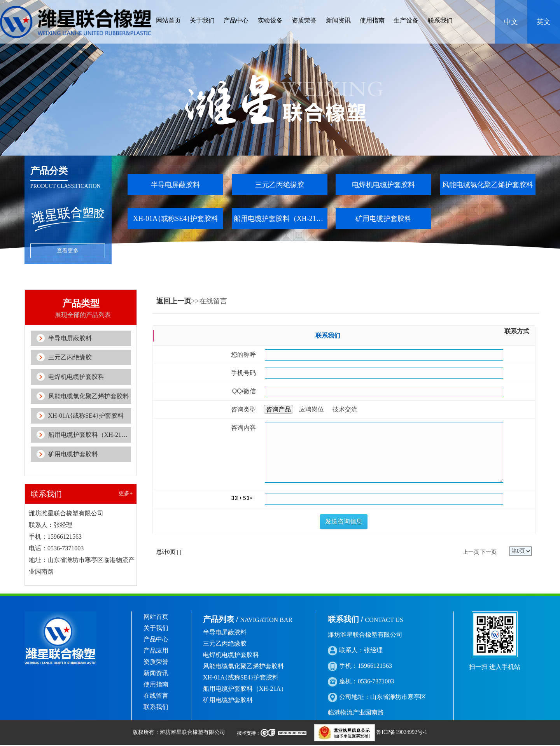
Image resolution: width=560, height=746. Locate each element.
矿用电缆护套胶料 (383, 219)
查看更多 (68, 251)
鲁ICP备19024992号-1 (402, 733)
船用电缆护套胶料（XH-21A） (281, 219)
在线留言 (156, 696)
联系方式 (517, 331)
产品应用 (156, 651)
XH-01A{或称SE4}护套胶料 (175, 219)
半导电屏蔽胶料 (175, 185)
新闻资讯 (338, 20)
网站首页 (168, 20)
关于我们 (202, 20)
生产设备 (406, 20)
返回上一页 (174, 301)
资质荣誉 (304, 20)
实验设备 (270, 20)
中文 (511, 22)
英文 (544, 22)
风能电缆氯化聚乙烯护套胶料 (488, 185)
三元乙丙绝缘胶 (280, 185)
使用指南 (372, 20)
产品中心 (236, 20)
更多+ (126, 494)
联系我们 (440, 20)
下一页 (488, 552)
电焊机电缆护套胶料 (383, 185)
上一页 (471, 552)
